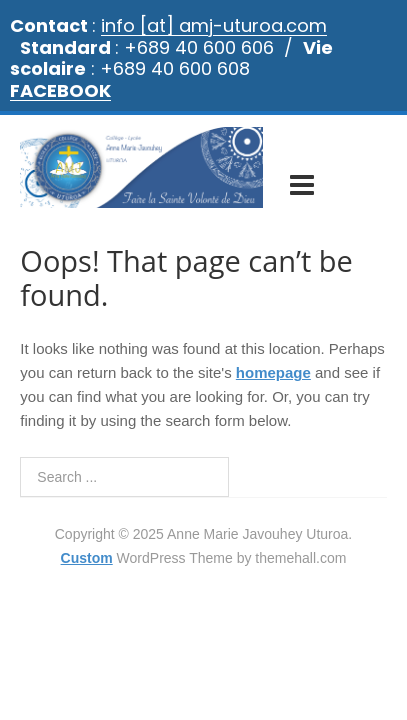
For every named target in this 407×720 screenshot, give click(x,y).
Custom (87, 537)
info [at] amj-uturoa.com (214, 25)
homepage (273, 351)
